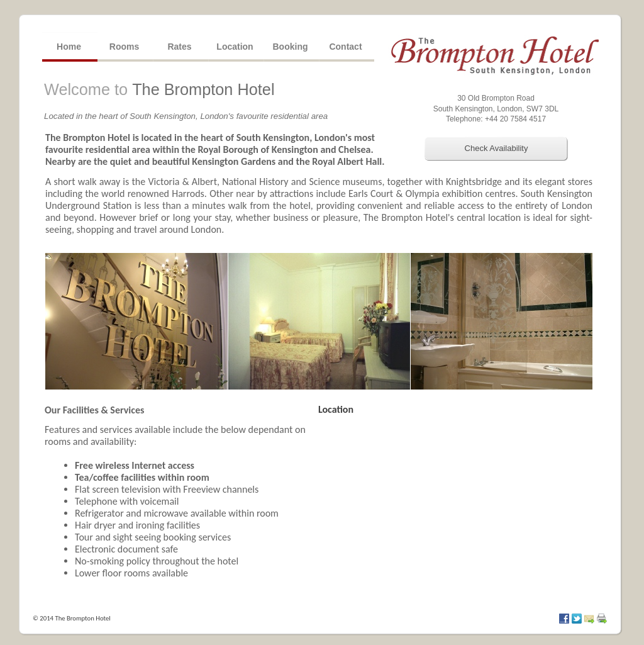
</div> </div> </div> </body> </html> (460, 508)
